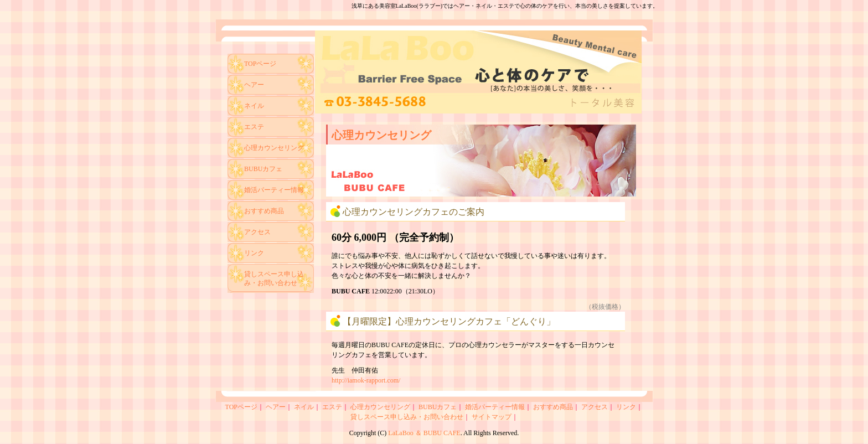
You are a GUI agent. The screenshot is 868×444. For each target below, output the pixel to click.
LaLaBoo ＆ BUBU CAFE (424, 433)
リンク (254, 253)
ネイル (254, 106)
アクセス (257, 232)
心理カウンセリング (274, 148)
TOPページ (260, 64)
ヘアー (254, 85)
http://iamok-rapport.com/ (366, 380)
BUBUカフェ (263, 169)
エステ (254, 127)
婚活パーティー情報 (274, 190)
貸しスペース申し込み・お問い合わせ (274, 278)
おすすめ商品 (264, 211)
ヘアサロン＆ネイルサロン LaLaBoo (478, 72)
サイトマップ (492, 417)
